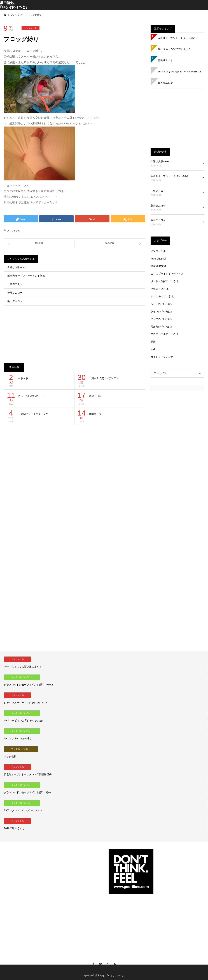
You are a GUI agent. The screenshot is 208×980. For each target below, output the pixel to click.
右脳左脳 (23, 378)
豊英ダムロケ (15, 293)
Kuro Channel (158, 259)
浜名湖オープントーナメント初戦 (26, 276)
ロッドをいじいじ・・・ (32, 396)
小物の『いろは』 (161, 289)
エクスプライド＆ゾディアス (167, 274)
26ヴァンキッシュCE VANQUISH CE (179, 72)
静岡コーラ (95, 414)
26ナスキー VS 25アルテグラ (174, 49)
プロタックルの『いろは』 (166, 334)
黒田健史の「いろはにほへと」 (110, 976)
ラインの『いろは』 (162, 311)
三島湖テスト (15, 284)
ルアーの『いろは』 (162, 304)
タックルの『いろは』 (163, 296)
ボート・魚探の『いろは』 (166, 281)
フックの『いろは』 (162, 319)
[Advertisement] (74, 330)
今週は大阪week (17, 267)
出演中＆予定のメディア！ (104, 378)
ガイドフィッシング (162, 357)
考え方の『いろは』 (162, 327)
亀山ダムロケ (15, 301)
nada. (154, 349)
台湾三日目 (95, 396)
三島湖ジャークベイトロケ (33, 414)
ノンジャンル (31, 28)
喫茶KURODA (158, 266)
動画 (153, 342)
